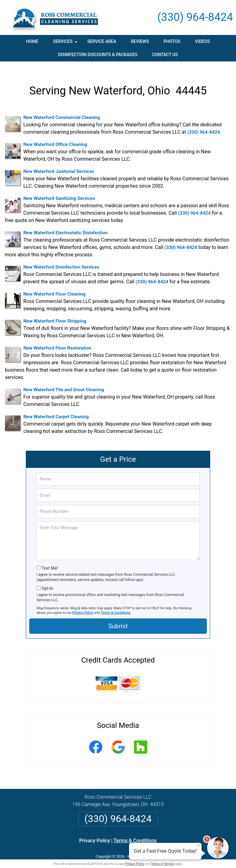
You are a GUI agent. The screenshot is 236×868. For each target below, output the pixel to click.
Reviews (140, 41)
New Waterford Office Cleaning (55, 136)
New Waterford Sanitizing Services (59, 189)
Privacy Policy (83, 604)
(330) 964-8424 (195, 17)
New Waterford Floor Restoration (57, 339)
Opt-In (47, 579)
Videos (203, 41)
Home (32, 41)
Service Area (102, 41)
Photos (172, 41)
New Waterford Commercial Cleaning (62, 109)
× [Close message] (199, 845)
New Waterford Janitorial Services (59, 163)
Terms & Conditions (116, 604)
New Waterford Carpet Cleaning (56, 408)
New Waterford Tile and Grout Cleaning (64, 381)
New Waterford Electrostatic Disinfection (65, 224)
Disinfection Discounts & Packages (98, 55)
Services (66, 44)
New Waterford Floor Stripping (55, 312)
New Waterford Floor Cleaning (54, 285)
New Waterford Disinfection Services (61, 258)
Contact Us (165, 55)
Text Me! (50, 559)
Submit (118, 617)
